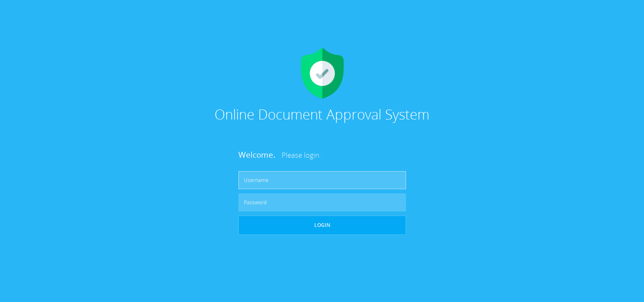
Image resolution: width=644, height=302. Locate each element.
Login (322, 225)
